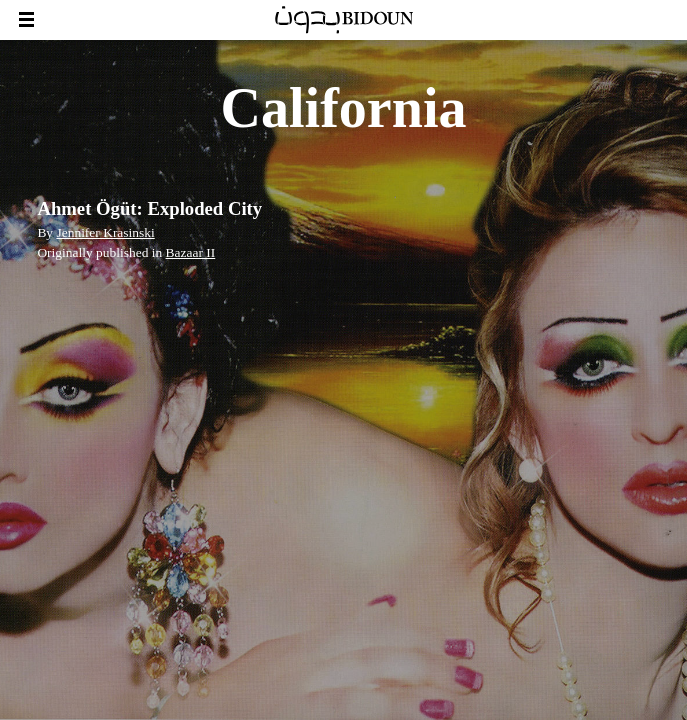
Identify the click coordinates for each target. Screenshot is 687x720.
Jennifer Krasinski (105, 232)
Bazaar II (191, 252)
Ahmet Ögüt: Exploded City (149, 208)
